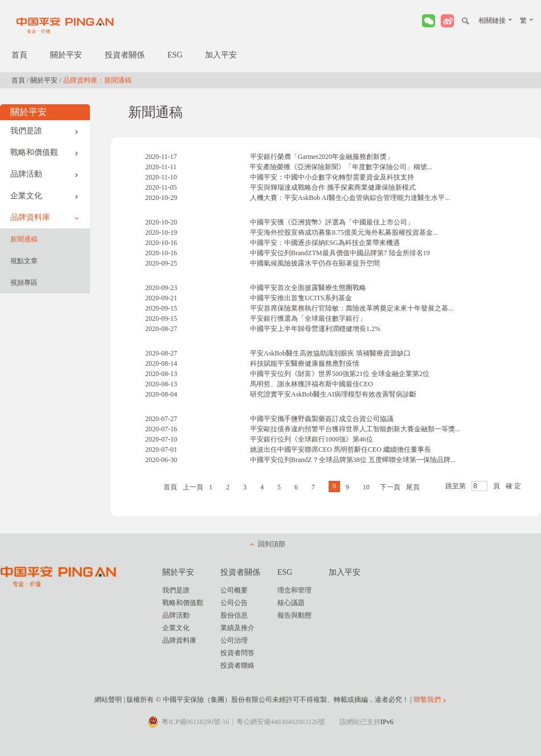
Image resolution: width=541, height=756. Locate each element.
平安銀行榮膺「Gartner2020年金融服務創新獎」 (322, 157)
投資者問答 (237, 653)
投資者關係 (125, 55)
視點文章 (24, 261)
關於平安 (66, 55)
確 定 (513, 486)
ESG (175, 55)
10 (366, 487)
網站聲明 (108, 700)
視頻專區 (24, 283)
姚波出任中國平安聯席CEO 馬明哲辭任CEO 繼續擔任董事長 (341, 449)
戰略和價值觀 (44, 152)
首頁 (19, 55)
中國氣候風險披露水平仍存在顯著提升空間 (315, 263)
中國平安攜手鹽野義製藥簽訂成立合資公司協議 (322, 419)
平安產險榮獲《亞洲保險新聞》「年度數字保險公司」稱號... (341, 167)
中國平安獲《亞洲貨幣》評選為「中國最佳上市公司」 (332, 222)
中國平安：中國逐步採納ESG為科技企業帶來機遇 (325, 243)
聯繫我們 (427, 700)
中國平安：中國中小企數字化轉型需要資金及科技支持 (332, 177)
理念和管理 (294, 590)
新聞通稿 (24, 239)
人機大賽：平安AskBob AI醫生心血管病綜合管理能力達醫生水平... (350, 198)
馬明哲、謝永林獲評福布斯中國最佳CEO (312, 384)
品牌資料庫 (44, 217)
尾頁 (413, 487)
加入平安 (221, 55)
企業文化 (44, 196)
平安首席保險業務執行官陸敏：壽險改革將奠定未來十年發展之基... (352, 308)
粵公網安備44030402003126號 (281, 722)
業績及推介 (237, 628)
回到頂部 (272, 544)
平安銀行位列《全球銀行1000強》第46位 (312, 439)
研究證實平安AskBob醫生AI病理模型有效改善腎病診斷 (333, 394)
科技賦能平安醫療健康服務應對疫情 (305, 363)
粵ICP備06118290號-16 (195, 722)
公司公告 (234, 603)
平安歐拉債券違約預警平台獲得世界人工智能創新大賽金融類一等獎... (355, 429)
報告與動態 (294, 615)
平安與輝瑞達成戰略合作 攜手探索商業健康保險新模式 (333, 187)
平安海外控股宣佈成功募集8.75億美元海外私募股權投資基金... (344, 232)
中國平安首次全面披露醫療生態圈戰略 (308, 288)
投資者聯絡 (237, 665)
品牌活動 (44, 174)
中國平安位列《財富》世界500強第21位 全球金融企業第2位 (340, 374)
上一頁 (193, 487)
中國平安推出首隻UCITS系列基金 (301, 298)
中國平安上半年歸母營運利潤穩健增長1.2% (315, 329)
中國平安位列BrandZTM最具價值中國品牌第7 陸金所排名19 (340, 253)
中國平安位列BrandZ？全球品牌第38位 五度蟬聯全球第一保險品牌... (353, 460)
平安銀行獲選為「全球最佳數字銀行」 (308, 318)
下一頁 (390, 487)
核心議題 (291, 603)
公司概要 (234, 590)
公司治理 (234, 640)
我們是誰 (44, 131)
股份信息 (234, 615)
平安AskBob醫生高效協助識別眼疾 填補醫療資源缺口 (330, 353)
